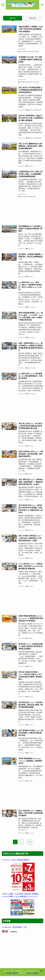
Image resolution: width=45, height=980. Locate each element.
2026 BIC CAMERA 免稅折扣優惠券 (16, 860)
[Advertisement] (22, 212)
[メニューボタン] (42, 5)
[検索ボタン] (3, 5)
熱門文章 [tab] (32, 18)
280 (30, 842)
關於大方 (15, 977)
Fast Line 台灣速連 (32, 977)
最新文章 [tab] (13, 18)
